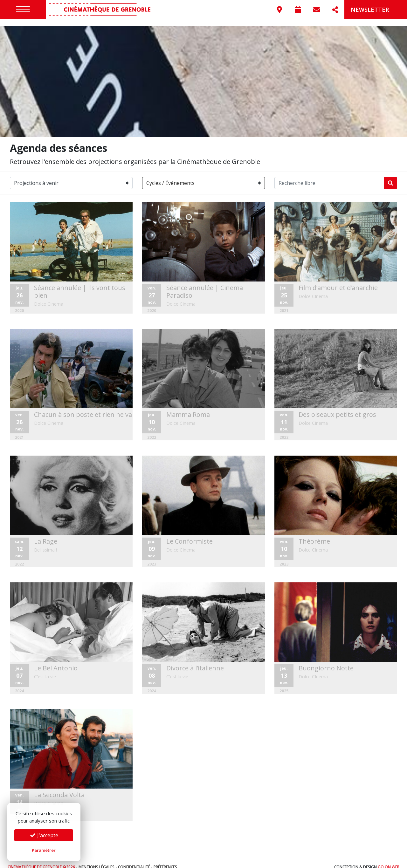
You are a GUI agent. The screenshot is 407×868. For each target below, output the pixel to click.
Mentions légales (97, 860)
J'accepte (44, 835)
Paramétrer (44, 850)
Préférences (165, 860)
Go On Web (389, 860)
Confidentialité (134, 860)
